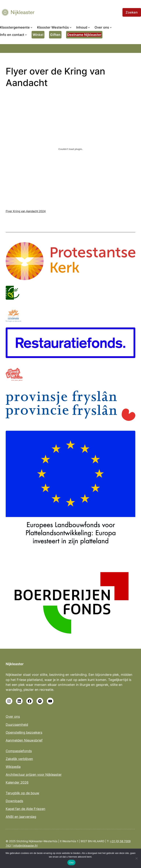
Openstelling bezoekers (24, 732)
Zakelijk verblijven (19, 759)
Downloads (14, 801)
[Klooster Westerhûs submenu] (71, 27)
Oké (72, 863)
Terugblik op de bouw (22, 793)
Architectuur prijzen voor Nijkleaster (34, 775)
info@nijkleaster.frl (25, 846)
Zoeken (132, 12)
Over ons (13, 717)
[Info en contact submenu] (26, 35)
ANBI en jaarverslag (21, 817)
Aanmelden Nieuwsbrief (24, 740)
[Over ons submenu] (111, 27)
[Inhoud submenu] (89, 27)
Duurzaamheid (17, 725)
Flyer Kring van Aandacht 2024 (26, 211)
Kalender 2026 (17, 782)
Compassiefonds (19, 751)
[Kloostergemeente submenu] (31, 27)
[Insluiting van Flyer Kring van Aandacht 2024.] (71, 149)
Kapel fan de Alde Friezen (26, 809)
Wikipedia (13, 767)
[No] (136, 858)
